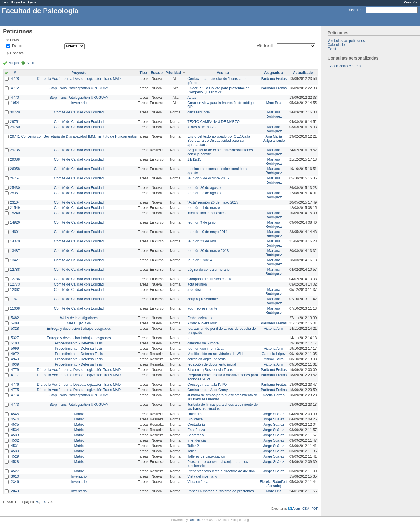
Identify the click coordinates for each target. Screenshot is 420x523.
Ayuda (32, 2)
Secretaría (195, 435)
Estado (17, 46)
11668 (15, 308)
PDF (315, 509)
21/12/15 (194, 159)
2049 (15, 491)
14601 (15, 232)
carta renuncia (199, 112)
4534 (15, 430)
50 (37, 502)
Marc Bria (274, 103)
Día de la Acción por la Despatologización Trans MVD (79, 79)
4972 (15, 354)
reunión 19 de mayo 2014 (207, 232)
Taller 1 (193, 451)
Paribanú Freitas (274, 79)
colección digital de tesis (206, 359)
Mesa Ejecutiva (79, 323)
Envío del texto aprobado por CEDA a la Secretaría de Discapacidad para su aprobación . (219, 141)
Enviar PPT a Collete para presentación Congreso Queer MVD (218, 90)
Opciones (17, 53)
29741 (15, 136)
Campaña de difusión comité (210, 279)
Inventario (79, 103)
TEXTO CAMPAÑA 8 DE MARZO (214, 122)
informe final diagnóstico (206, 213)
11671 (15, 299)
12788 (15, 270)
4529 (15, 456)
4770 (15, 98)
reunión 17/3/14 (200, 260)
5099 (15, 349)
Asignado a (274, 73)
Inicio (5, 2)
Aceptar (14, 63)
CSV (306, 509)
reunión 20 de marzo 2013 (208, 251)
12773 (15, 284)
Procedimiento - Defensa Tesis (79, 343)
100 (44, 502)
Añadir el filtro (267, 46)
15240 (15, 213)
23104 (15, 202)
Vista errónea (198, 482)
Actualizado (303, 73)
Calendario (336, 45)
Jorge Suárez (274, 414)
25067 (15, 193)
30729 (15, 112)
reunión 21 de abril (202, 241)
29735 (15, 150)
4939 (15, 364)
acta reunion (197, 284)
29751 (15, 122)
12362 (15, 290)
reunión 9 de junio (201, 222)
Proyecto (79, 73)
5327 (15, 338)
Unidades (195, 414)
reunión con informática (206, 349)
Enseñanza (196, 430)
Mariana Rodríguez (274, 114)
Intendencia (196, 440)
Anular (31, 63)
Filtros (14, 40)
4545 (15, 414)
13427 (15, 260)
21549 (15, 208)
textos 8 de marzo (201, 127)
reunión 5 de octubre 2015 (208, 178)
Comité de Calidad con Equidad (79, 112)
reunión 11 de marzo (204, 208)
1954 (15, 103)
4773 (15, 405)
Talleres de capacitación (206, 456)
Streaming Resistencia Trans (210, 370)
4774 (15, 395)
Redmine (195, 520)
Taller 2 (193, 446)
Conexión (411, 2)
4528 (15, 462)
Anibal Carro (274, 359)
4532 (15, 440)
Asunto (223, 73)
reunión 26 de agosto (204, 188)
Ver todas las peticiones (346, 41)
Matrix (79, 414)
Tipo (143, 73)
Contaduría (196, 425)
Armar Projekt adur (202, 323)
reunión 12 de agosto (204, 193)
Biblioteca (195, 419)
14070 (15, 241)
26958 (15, 169)
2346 (15, 482)
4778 (15, 79)
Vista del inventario (202, 476)
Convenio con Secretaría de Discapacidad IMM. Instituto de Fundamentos (79, 136)
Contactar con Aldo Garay (207, 390)
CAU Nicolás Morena (344, 66)
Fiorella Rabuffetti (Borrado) (274, 484)
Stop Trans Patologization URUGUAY (79, 88)
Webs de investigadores (79, 318)
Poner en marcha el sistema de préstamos (220, 491)
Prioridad (173, 73)
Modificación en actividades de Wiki (215, 354)
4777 (15, 375)
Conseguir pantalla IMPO (207, 385)
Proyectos (18, 2)
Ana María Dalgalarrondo (274, 138)
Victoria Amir (274, 329)
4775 (15, 390)
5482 (15, 318)
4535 (15, 425)
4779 (15, 370)
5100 (15, 343)
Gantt (332, 49)
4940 (15, 359)
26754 (15, 178)
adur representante (202, 308)
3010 (15, 476)
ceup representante (202, 299)
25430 (15, 188)
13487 (15, 251)
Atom (296, 509)
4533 (15, 435)
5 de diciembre (199, 290)
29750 (15, 127)
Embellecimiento (200, 318)
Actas (192, 98)
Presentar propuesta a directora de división (221, 471)
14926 (15, 222)
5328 (15, 329)
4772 (15, 88)
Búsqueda (355, 10)
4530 (15, 451)
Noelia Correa (274, 395)
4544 (15, 419)
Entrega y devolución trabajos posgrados (79, 329)
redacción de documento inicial (212, 364)
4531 (15, 446)
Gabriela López (274, 354)
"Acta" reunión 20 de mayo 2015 (213, 202)
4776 (15, 385)
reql (190, 338)
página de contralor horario (208, 270)
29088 (15, 159)
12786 (15, 279)
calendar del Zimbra (203, 343)
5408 (15, 323)
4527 (15, 471)
